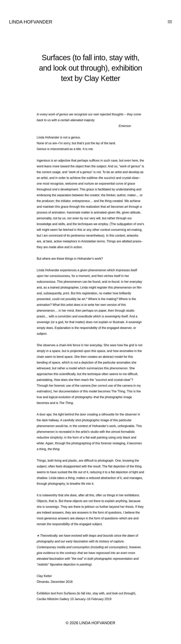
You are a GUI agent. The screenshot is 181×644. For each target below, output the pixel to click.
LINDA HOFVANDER (31, 22)
